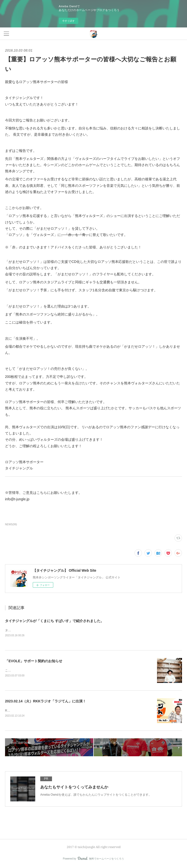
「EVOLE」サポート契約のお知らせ (34, 661)
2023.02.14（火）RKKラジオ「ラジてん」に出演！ (45, 702)
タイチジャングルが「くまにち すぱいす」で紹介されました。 (54, 621)
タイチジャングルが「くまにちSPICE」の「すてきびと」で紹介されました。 (57, 630)
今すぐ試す (68, 21)
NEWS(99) (11, 524)
